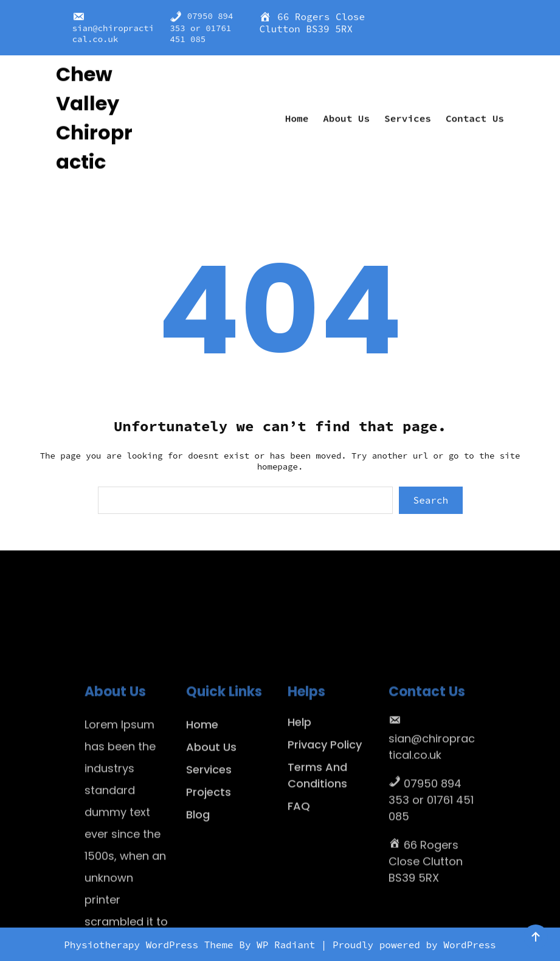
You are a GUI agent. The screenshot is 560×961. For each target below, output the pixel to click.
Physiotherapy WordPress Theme (151, 945)
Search (431, 500)
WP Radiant (286, 945)
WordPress (469, 945)
